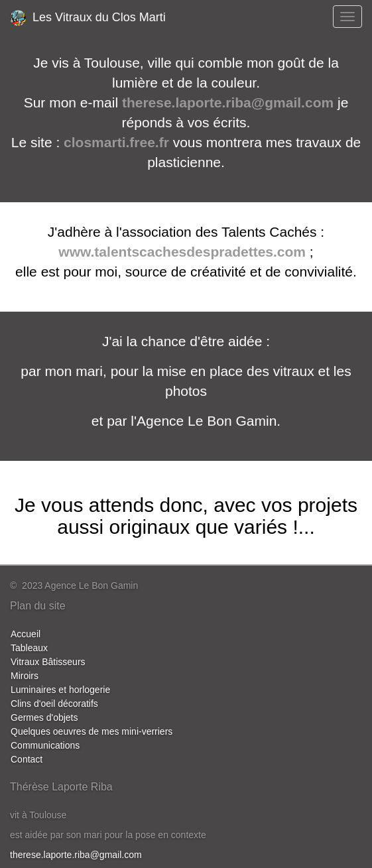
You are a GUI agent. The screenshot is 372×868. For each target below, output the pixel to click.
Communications (45, 745)
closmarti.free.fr (116, 142)
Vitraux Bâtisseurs (48, 662)
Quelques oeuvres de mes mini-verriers (92, 731)
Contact (27, 759)
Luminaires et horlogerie (60, 690)
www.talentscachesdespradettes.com (182, 252)
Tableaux (29, 648)
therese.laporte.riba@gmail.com (228, 102)
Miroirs (25, 676)
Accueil (26, 634)
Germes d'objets (44, 717)
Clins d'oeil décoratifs (54, 704)
